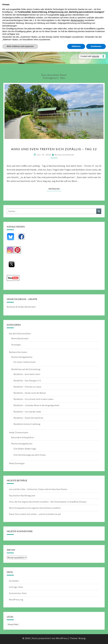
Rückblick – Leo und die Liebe (27, 412)
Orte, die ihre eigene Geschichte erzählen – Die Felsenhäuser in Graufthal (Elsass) (48, 502)
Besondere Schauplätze (23, 437)
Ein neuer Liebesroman (25, 362)
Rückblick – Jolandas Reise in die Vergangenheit (36, 405)
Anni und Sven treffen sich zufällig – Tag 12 (54, 149)
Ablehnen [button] (76, 46)
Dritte (62, 15)
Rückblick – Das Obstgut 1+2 (27, 380)
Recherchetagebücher (22, 357)
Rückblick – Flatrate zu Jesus (27, 387)
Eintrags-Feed (16, 587)
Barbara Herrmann (18, 352)
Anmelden (14, 581)
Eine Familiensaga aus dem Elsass (30, 455)
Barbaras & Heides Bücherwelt (21, 307)
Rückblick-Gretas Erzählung (27, 424)
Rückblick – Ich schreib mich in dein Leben (33, 399)
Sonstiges (16, 345)
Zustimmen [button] (96, 46)
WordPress (62, 638)
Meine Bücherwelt (20, 338)
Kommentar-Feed (18, 593)
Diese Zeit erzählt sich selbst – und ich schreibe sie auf (35, 514)
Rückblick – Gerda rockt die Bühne (30, 393)
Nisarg (82, 638)
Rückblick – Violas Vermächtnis (28, 418)
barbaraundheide (64, 155)
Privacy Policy (13, 624)
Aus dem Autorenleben (20, 333)
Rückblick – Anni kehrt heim (27, 374)
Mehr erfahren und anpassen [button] (20, 46)
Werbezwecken (77, 20)
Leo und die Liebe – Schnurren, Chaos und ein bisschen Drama (38, 489)
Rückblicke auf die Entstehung (26, 369)
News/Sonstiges (17, 463)
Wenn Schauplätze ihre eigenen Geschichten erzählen (35, 508)
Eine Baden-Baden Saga (25, 449)
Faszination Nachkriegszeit (22, 495)
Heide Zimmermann (19, 432)
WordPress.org (16, 600)
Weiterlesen (55, 189)
